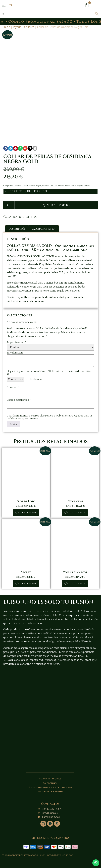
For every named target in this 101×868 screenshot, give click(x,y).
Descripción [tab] (17, 229)
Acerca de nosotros (50, 779)
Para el (61, 186)
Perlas (67, 186)
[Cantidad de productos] (9, 205)
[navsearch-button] (95, 14)
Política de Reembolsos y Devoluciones (50, 787)
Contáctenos (50, 783)
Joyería (17, 27)
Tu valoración (16, 353)
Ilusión (25, 186)
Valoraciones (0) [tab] (43, 229)
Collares (29, 27)
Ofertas (46, 186)
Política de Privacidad (50, 792)
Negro (39, 186)
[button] (11, 5)
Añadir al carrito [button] (26, 513)
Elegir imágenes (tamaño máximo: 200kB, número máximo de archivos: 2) (49, 372)
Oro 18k (53, 186)
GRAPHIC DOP (66, 855)
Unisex (87, 186)
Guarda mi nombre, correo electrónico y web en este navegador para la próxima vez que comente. (49, 417)
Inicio (7, 27)
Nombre (13, 387)
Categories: (8, 186)
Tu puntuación (16, 342)
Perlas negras (77, 186)
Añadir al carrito (56, 205)
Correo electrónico (19, 400)
